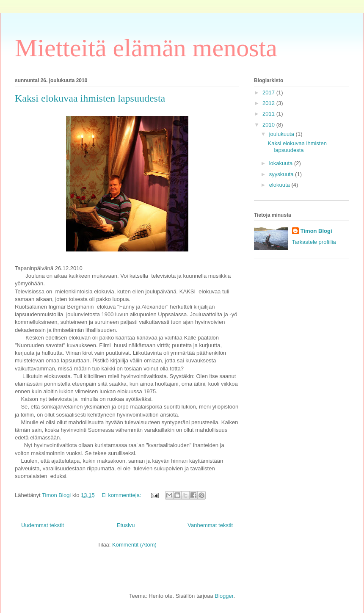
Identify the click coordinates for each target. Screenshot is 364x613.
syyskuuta (282, 174)
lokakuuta (282, 163)
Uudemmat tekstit (43, 525)
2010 (269, 125)
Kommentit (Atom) (134, 545)
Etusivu (126, 525)
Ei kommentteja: (122, 495)
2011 (269, 114)
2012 (269, 103)
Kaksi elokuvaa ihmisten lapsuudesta (90, 98)
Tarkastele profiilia (314, 242)
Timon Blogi (316, 231)
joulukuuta (283, 134)
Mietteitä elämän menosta (146, 48)
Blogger (224, 596)
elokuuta (280, 185)
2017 (269, 93)
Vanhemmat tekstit (210, 525)
